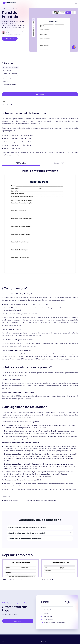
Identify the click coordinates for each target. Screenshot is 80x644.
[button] (76, 3)
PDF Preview (6, 82)
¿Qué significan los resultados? (10, 76)
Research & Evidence (8, 79)
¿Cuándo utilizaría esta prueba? (10, 73)
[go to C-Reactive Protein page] (59, 568)
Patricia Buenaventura (13, 31)
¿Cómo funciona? (7, 70)
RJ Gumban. (18, 34)
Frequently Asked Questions (10, 85)
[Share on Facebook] (8, 105)
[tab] (21, 163)
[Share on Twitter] (12, 105)
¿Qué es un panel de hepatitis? (10, 67)
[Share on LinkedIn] (3, 105)
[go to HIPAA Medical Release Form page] (21, 568)
